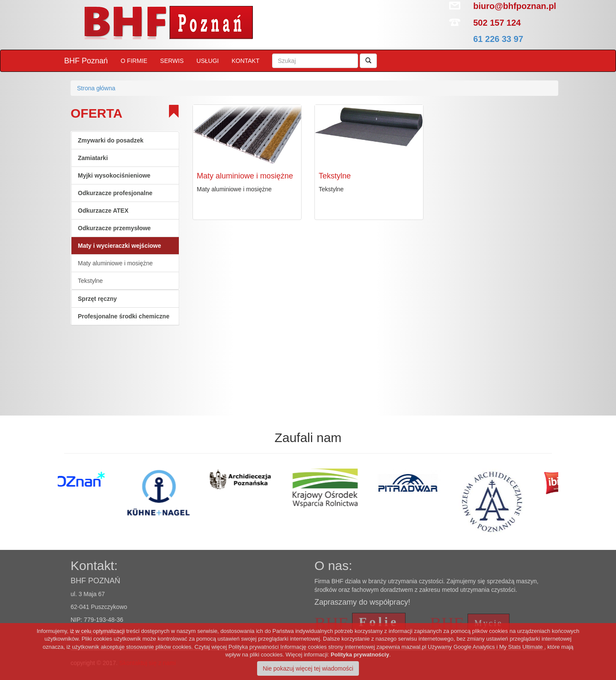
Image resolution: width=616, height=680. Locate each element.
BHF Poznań (86, 61)
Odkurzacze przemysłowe (114, 228)
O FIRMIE (134, 61)
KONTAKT (245, 61)
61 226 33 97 (498, 39)
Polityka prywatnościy (360, 655)
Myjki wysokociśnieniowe (114, 175)
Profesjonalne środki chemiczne (124, 316)
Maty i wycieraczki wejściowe (120, 246)
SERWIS (172, 61)
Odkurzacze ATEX (103, 211)
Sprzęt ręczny (97, 299)
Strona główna (96, 88)
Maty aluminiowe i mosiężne (115, 263)
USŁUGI (207, 61)
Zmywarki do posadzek (111, 140)
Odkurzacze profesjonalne (115, 193)
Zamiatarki (93, 158)
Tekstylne (90, 281)
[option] (99, 481)
